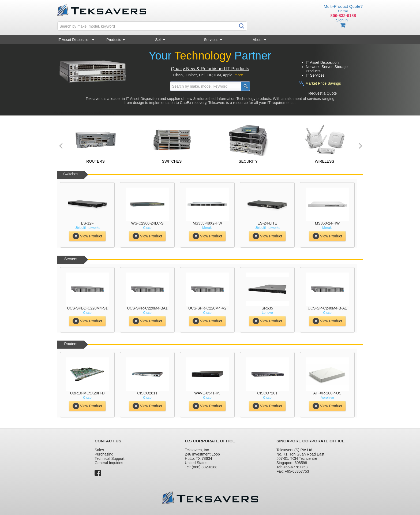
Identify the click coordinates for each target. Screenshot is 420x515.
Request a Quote (323, 93)
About (259, 40)
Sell (160, 40)
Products (116, 40)
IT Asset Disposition (76, 40)
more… (241, 75)
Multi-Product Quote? (343, 6)
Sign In (342, 20)
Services (213, 40)
